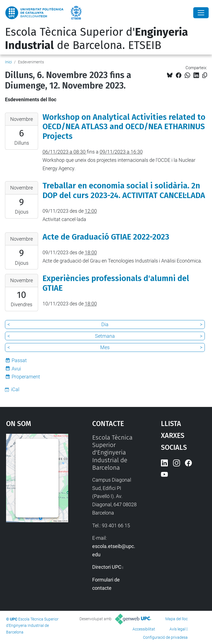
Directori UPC (107, 567)
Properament (26, 377)
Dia (105, 324)
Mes (105, 347)
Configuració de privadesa (165, 637)
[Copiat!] (205, 75)
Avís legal (177, 629)
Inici (8, 62)
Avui (16, 369)
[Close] (201, 13)
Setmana (105, 336)
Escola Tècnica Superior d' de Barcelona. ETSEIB (96, 39)
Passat (19, 360)
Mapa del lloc (177, 619)
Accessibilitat (144, 629)
